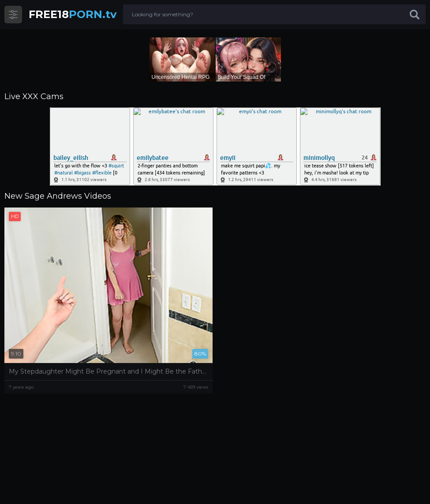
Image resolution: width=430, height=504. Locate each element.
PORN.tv (73, 14)
